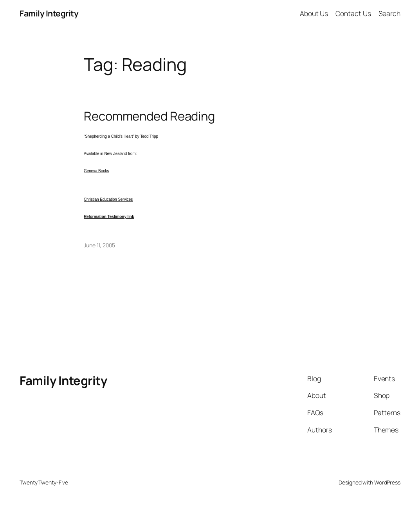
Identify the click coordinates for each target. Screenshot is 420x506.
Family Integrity (49, 13)
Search (389, 13)
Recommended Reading (149, 116)
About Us (314, 13)
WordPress (387, 482)
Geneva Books (96, 171)
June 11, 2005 (99, 245)
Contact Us (353, 13)
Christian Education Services (108, 199)
